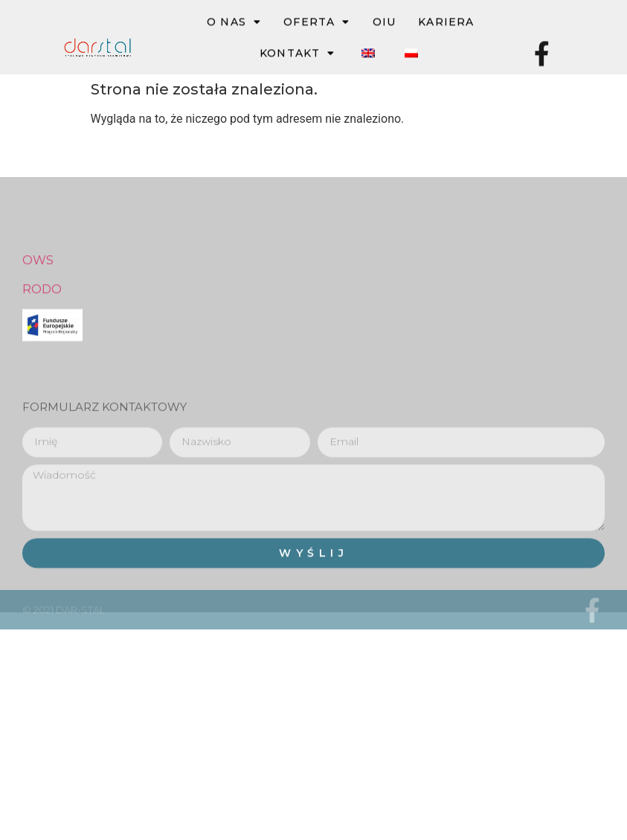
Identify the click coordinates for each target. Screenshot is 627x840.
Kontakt (298, 54)
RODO (42, 328)
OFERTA (316, 22)
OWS (38, 299)
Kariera (446, 22)
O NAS (234, 22)
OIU (385, 22)
